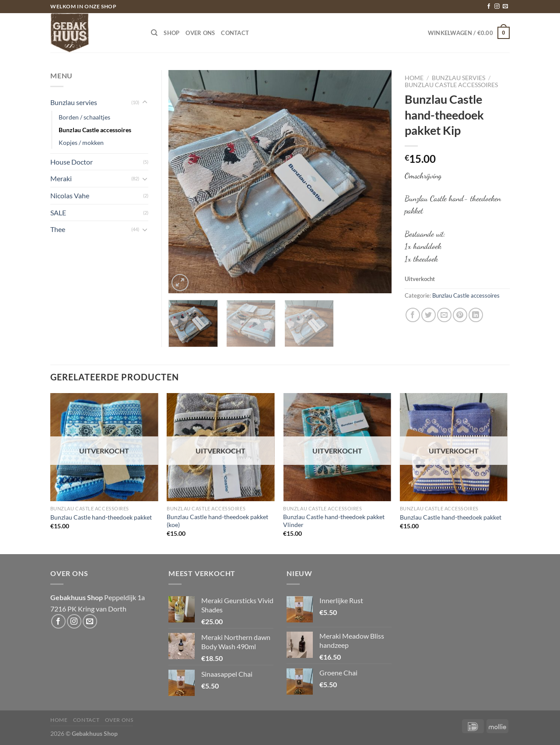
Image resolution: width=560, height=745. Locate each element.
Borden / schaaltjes (84, 117)
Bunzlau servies (458, 78)
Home (414, 78)
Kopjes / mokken (81, 142)
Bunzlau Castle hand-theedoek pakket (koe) (217, 521)
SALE (58, 213)
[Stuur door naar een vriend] (444, 315)
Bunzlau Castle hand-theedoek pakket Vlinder (334, 521)
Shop (171, 33)
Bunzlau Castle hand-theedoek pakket (101, 517)
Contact (235, 33)
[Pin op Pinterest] (460, 315)
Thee (58, 229)
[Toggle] (145, 102)
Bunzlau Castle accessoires (451, 85)
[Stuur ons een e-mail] (505, 7)
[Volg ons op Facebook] (489, 7)
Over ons (200, 33)
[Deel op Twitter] (429, 315)
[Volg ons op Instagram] (497, 7)
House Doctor (72, 162)
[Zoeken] (154, 33)
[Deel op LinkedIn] (476, 315)
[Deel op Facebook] (413, 315)
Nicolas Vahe (70, 195)
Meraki (61, 178)
